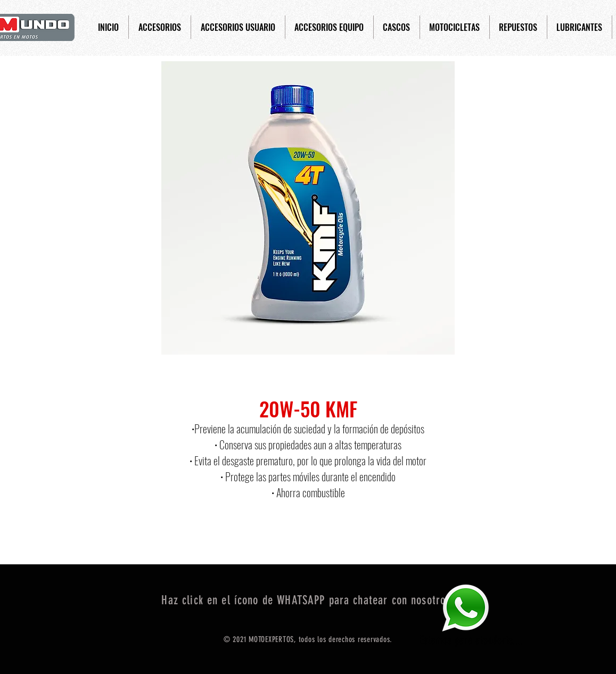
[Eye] (465, 608)
